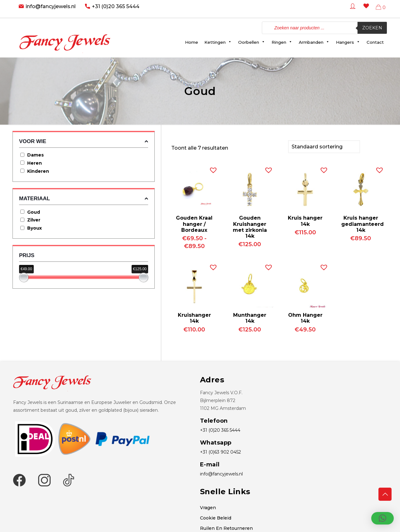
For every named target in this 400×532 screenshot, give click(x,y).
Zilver (34, 220)
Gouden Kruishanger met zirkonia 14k (250, 226)
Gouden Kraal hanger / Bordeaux (194, 223)
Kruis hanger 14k (305, 220)
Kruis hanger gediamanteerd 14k (362, 223)
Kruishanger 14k (194, 317)
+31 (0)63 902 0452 (220, 451)
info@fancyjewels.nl (51, 6)
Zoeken (372, 28)
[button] (212, 168)
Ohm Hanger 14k (305, 317)
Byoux (35, 228)
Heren (35, 163)
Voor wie (84, 141)
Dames (35, 155)
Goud (34, 212)
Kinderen (38, 171)
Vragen (208, 507)
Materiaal (84, 199)
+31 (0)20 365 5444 (116, 6)
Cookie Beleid (216, 517)
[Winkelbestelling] (324, 146)
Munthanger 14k (250, 317)
